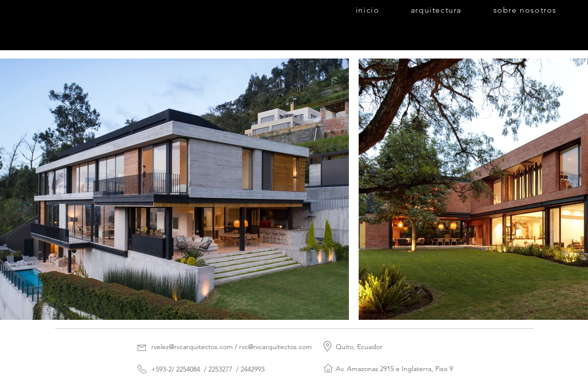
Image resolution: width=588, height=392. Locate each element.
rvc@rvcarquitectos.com (275, 347)
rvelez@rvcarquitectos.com (192, 347)
